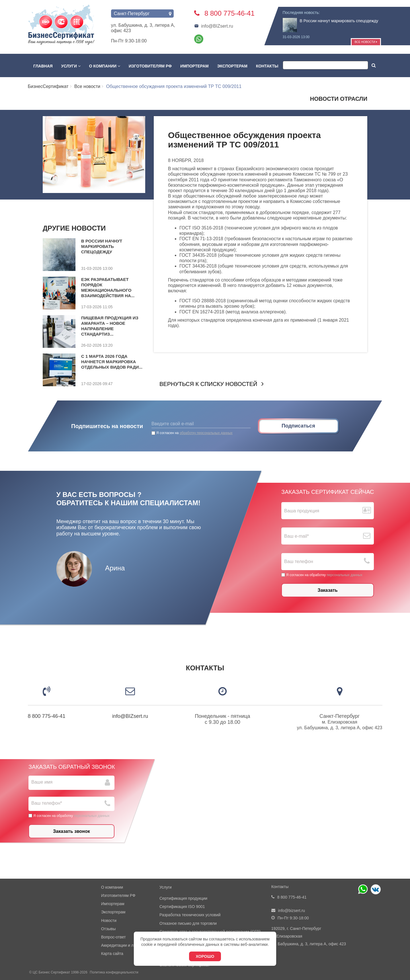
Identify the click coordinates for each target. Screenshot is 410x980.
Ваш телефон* (47, 803)
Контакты (267, 66)
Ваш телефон (299, 561)
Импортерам (194, 66)
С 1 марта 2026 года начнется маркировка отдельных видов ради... (112, 362)
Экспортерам (232, 66)
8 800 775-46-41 (47, 716)
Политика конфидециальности (114, 972)
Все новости (366, 42)
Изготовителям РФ (150, 66)
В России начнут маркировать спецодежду (339, 21)
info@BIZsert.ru (214, 26)
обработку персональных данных (206, 433)
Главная (43, 66)
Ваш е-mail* (297, 536)
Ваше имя (42, 782)
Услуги (71, 66)
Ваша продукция (302, 511)
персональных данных (344, 575)
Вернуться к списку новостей (208, 384)
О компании (105, 66)
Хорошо (205, 956)
